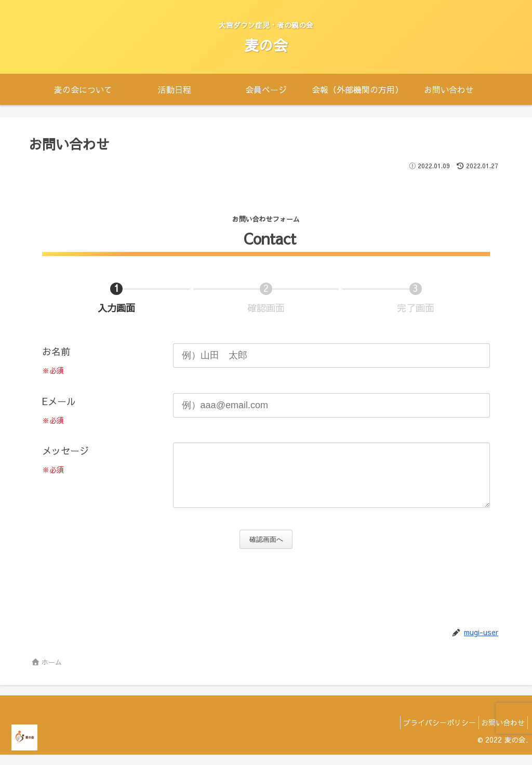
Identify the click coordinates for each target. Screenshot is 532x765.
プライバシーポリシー (431, 733)
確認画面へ (269, 550)
